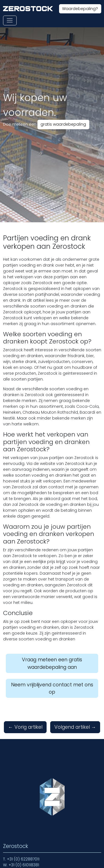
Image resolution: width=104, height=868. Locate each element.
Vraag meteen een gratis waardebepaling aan (52, 663)
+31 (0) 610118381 (24, 865)
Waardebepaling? (80, 9)
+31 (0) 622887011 (23, 859)
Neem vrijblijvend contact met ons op (52, 688)
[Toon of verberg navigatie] (10, 20)
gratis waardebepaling (63, 124)
